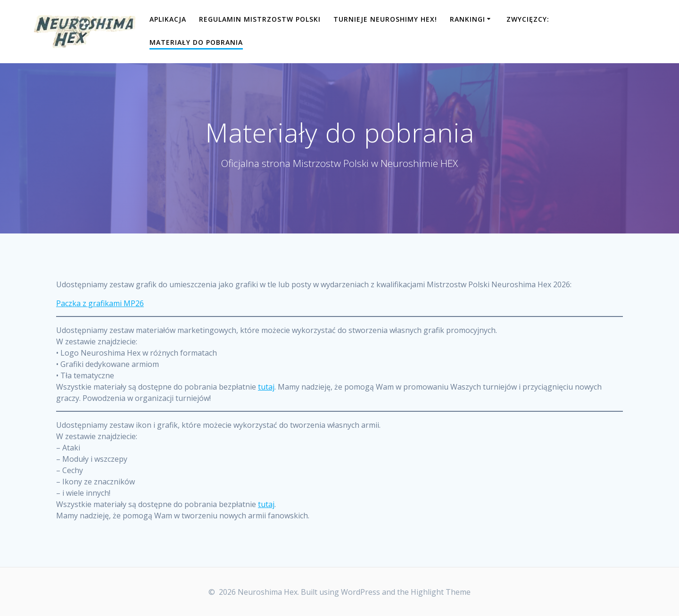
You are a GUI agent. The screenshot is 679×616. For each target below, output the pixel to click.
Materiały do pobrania (196, 42)
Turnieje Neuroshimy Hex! (385, 19)
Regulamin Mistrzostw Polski (260, 19)
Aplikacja (168, 19)
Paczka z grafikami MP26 (100, 303)
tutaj (266, 387)
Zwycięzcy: (528, 19)
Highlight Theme (441, 592)
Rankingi (468, 19)
